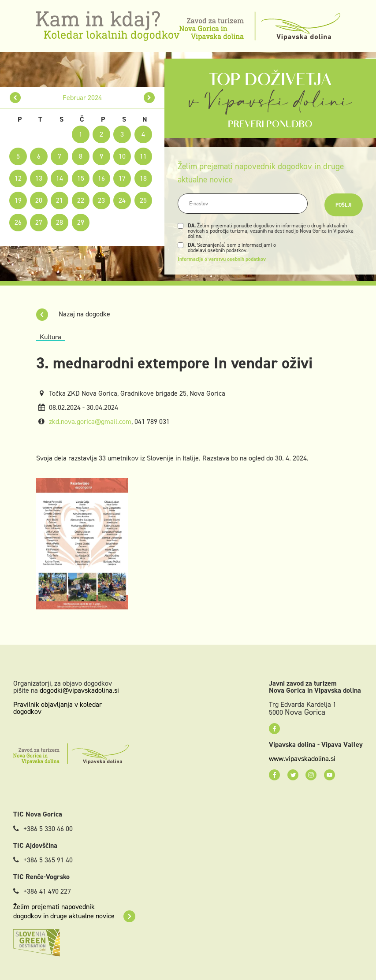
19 (18, 200)
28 (60, 222)
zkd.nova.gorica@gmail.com (90, 421)
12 (18, 178)
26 (18, 222)
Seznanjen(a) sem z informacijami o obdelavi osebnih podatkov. (232, 248)
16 (101, 178)
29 (81, 222)
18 (143, 178)
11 (143, 156)
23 (101, 200)
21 (60, 200)
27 (39, 222)
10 (122, 156)
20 (39, 200)
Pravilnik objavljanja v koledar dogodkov (58, 708)
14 (60, 178)
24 (122, 200)
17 (122, 178)
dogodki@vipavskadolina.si (79, 690)
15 (81, 178)
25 (143, 200)
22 (81, 200)
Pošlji (344, 205)
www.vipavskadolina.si (302, 759)
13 (39, 178)
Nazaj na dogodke (73, 314)
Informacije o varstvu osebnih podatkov (222, 259)
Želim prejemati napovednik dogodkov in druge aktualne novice (74, 911)
